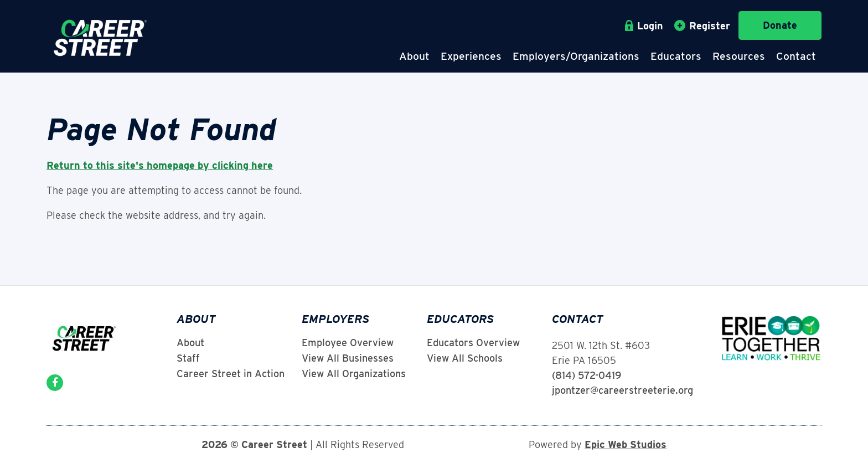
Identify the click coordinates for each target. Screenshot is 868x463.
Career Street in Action (231, 374)
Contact (796, 56)
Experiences (471, 56)
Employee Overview (348, 343)
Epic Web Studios (626, 444)
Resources (739, 56)
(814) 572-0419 (587, 375)
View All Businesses (348, 358)
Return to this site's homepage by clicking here (160, 165)
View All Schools (465, 358)
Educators (676, 56)
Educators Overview (473, 343)
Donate (780, 25)
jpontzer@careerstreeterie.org (622, 390)
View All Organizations (354, 374)
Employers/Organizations (576, 56)
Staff (188, 358)
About (414, 56)
